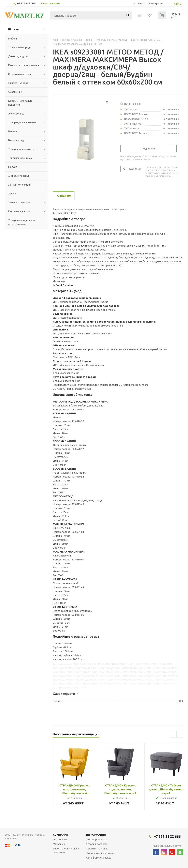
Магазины (59, 844)
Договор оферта (97, 839)
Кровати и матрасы (20, 74)
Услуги (12, 193)
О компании (60, 839)
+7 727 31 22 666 (27, 3)
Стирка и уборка (18, 83)
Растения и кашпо (19, 211)
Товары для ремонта (21, 149)
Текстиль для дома (20, 158)
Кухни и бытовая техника (24, 65)
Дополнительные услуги (101, 853)
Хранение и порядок (21, 47)
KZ (176, 4)
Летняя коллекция (19, 185)
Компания (60, 835)
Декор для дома (18, 56)
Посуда (13, 167)
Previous (173, 734)
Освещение (15, 92)
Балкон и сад (16, 140)
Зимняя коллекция (19, 202)
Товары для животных (22, 122)
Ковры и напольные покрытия (20, 103)
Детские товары (19, 176)
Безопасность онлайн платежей (66, 850)
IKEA (16, 29)
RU (180, 4)
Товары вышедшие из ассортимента (22, 222)
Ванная (13, 131)
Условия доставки (97, 844)
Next (180, 734)
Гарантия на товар (97, 848)
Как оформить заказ (99, 858)
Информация (96, 835)
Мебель (13, 38)
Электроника (16, 114)
